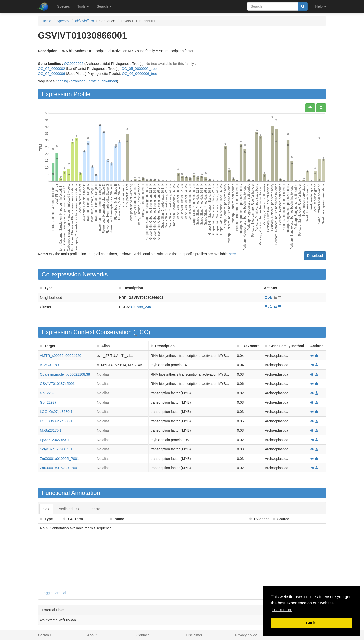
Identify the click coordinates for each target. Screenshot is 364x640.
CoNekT (45, 635)
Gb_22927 (48, 402)
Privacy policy (246, 635)
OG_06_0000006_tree (139, 74)
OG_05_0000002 (51, 69)
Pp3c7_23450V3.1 (54, 440)
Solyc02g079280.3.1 (56, 449)
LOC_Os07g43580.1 (56, 412)
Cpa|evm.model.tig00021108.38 (65, 374)
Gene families (49, 64)
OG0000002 (74, 64)
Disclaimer (194, 635)
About (92, 635)
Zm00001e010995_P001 (59, 459)
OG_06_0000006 (51, 74)
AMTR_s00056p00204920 (61, 356)
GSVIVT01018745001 (57, 384)
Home (46, 21)
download (78, 81)
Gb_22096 (48, 393)
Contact (143, 635)
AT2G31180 (49, 365)
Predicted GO (68, 509)
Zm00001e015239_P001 (59, 468)
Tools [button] (83, 6)
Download (315, 256)
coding (63, 81)
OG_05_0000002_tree (139, 69)
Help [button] (321, 6)
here (232, 254)
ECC (142, 332)
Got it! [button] (311, 623)
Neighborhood (51, 298)
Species (63, 6)
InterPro (94, 509)
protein (94, 81)
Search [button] (104, 6)
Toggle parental (54, 593)
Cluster (45, 307)
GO (46, 509)
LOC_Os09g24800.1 (56, 421)
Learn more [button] (282, 610)
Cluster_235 (141, 307)
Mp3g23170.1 (51, 430)
